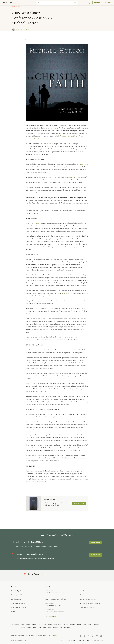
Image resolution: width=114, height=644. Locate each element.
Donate (107, 3)
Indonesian (66, 624)
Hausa (55, 624)
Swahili (34, 627)
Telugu (44, 627)
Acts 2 (38, 223)
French (44, 624)
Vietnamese (67, 627)
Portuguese (96, 624)
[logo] (11, 3)
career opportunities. (51, 635)
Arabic (23, 624)
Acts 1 (42, 144)
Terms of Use (71, 640)
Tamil (39, 627)
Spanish (29, 627)
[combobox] (54, 3)
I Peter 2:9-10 (42, 482)
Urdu (61, 627)
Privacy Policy (99, 640)
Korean (79, 624)
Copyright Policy (85, 640)
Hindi (60, 624)
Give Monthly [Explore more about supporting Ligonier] (95, 543)
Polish (90, 624)
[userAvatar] (89, 3)
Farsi (39, 624)
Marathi (84, 624)
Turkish (50, 627)
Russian (23, 627)
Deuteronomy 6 (73, 177)
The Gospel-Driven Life (68, 136)
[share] (29, 30)
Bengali (28, 624)
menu (5, 3)
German (50, 624)
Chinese (34, 624)
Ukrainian (56, 627)
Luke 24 (63, 293)
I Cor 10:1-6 (84, 164)
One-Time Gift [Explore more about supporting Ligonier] (95, 555)
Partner (97, 3)
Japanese (73, 624)
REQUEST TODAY (79, 503)
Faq (61, 640)
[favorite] (27, 30)
